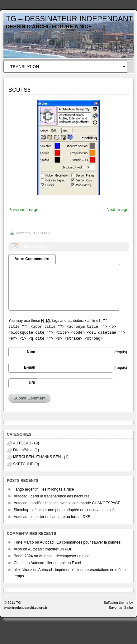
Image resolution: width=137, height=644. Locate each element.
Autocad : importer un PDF (50, 549)
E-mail (30, 367)
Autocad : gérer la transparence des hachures (52, 496)
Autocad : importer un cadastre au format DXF (52, 517)
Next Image (118, 210)
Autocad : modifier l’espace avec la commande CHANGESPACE (67, 503)
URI (32, 383)
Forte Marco (24, 542)
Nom (31, 352)
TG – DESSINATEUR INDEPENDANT (69, 19)
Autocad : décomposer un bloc (64, 556)
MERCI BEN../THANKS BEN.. (38, 457)
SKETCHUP (23, 464)
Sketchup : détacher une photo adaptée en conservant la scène (66, 510)
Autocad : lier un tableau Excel (56, 563)
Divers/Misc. (23, 450)
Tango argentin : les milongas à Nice (44, 489)
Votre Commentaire (32, 259)
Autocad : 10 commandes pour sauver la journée (80, 542)
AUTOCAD (22, 443)
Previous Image (24, 210)
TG (34, 233)
